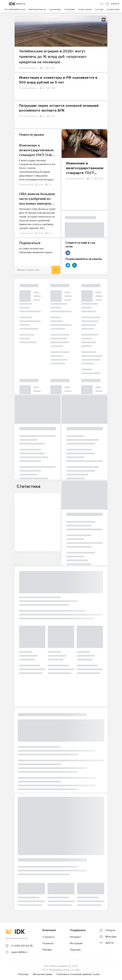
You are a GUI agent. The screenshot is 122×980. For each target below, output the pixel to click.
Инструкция (76, 943)
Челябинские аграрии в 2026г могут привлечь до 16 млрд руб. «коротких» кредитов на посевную (53, 57)
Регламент (76, 937)
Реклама (47, 950)
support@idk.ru (19, 952)
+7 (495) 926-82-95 (22, 946)
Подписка (48, 943)
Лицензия (75, 950)
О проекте (49, 937)
